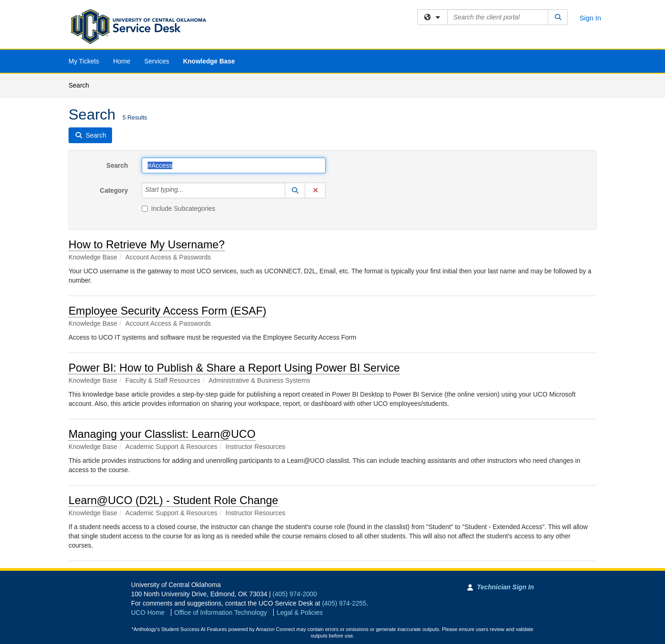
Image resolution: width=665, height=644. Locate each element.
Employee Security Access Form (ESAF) (167, 311)
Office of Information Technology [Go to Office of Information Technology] (220, 612)
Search (82, 85)
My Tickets (84, 61)
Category (114, 190)
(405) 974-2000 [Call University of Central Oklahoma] (295, 594)
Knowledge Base (209, 61)
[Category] (188, 190)
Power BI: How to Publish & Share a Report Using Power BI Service (234, 368)
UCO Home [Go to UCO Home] (148, 612)
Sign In (590, 18)
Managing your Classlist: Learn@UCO (162, 434)
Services (157, 61)
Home (122, 61)
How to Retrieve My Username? (147, 244)
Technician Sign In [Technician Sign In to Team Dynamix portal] (505, 587)
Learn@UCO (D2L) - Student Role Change (173, 500)
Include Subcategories (179, 208)
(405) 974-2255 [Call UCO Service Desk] (344, 603)
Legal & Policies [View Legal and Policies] (300, 612)
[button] (295, 190)
